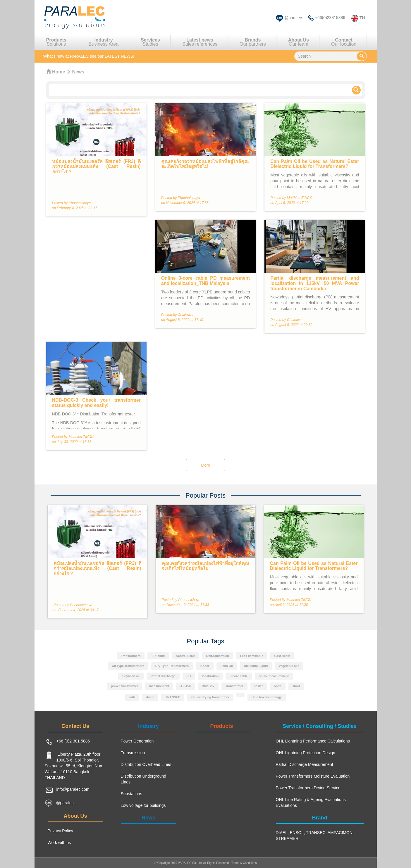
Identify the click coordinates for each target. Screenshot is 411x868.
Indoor (205, 666)
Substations (131, 794)
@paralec (293, 18)
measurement (159, 686)
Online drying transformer (210, 697)
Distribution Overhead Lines (146, 764)
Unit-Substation (218, 656)
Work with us (59, 843)
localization (210, 676)
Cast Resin (282, 656)
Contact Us (75, 726)
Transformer (234, 686)
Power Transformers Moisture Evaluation (313, 776)
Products (221, 726)
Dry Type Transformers (172, 666)
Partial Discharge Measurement (305, 764)
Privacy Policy (60, 831)
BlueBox (208, 686)
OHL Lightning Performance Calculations (313, 741)
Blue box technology (267, 697)
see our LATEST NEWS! (89, 56)
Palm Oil (227, 666)
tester (259, 686)
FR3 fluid (158, 656)
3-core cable (239, 676)
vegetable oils (289, 666)
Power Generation (137, 741)
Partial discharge (163, 676)
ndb (132, 697)
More (206, 465)
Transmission (133, 753)
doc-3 (150, 697)
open (277, 686)
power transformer (124, 686)
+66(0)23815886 (330, 18)
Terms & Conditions (244, 863)
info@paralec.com (73, 789)
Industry (148, 726)
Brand (319, 818)
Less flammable (252, 656)
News (148, 818)
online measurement (274, 676)
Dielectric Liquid (256, 666)
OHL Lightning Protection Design (306, 753)
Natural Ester (185, 656)
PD (189, 676)
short (296, 686)
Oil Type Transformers (128, 666)
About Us (75, 816)
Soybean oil (131, 676)
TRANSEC (173, 697)
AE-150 (185, 686)
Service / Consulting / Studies (320, 726)
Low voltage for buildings (143, 805)
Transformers (131, 656)
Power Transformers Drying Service (308, 788)
